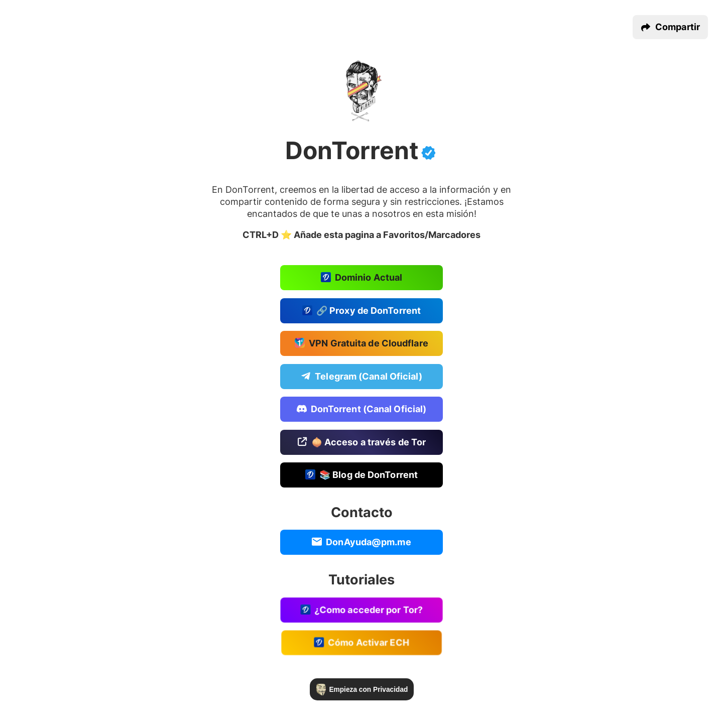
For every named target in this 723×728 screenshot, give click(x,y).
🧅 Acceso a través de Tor (362, 443)
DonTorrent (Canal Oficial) (361, 410)
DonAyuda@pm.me (361, 544)
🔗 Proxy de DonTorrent (361, 311)
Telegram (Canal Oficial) (361, 377)
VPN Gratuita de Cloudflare (361, 344)
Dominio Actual (361, 278)
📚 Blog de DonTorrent (361, 476)
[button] (670, 27)
